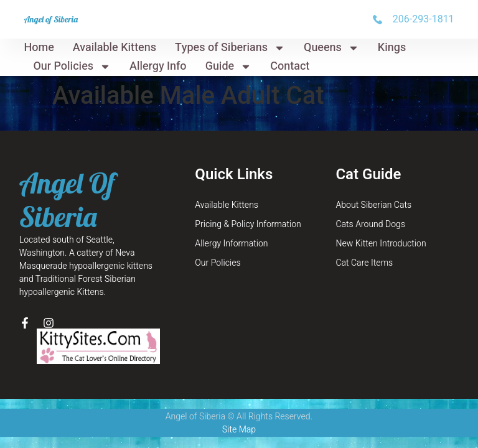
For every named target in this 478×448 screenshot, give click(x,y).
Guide (229, 67)
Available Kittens (115, 48)
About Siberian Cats (373, 205)
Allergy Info (158, 66)
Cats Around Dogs (370, 224)
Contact (290, 66)
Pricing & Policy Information (248, 224)
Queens (331, 48)
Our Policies (72, 67)
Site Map (239, 430)
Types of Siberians (230, 48)
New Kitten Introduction (381, 244)
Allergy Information (231, 244)
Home (39, 48)
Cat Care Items (364, 263)
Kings (392, 48)
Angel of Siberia (51, 19)
